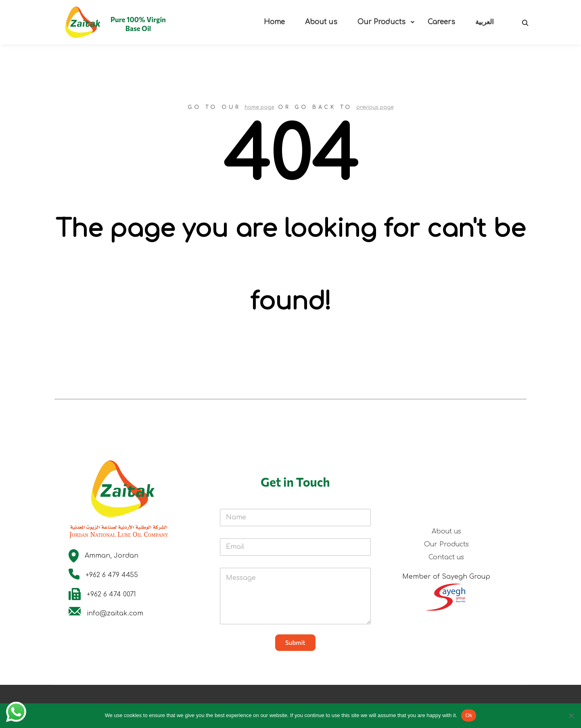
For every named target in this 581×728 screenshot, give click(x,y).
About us (446, 531)
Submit (295, 642)
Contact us (446, 557)
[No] (571, 715)
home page (259, 107)
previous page (375, 107)
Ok (469, 715)
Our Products (446, 544)
